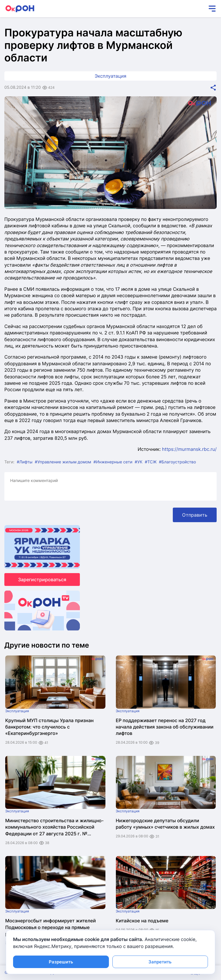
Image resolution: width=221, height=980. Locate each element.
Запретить (160, 962)
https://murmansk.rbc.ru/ (189, 449)
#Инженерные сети (113, 462)
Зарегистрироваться (42, 580)
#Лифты (25, 462)
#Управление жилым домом (63, 462)
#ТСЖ (151, 462)
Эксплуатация (110, 76)
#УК (139, 462)
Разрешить (61, 962)
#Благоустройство (177, 462)
